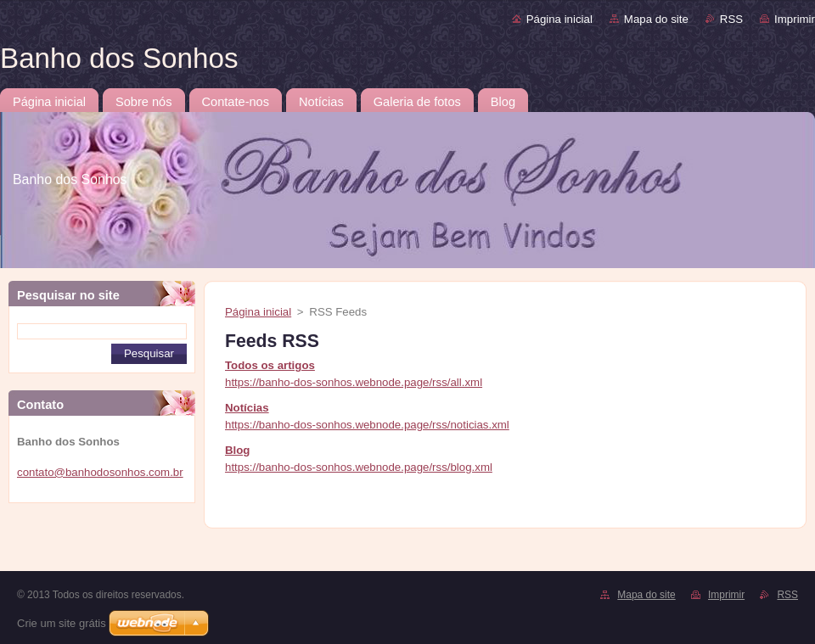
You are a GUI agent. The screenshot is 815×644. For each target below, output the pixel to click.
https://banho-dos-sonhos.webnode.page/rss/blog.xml (359, 467)
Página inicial (559, 19)
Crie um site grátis (62, 623)
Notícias (247, 408)
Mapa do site (656, 19)
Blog (237, 450)
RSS (731, 19)
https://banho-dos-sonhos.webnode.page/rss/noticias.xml (367, 425)
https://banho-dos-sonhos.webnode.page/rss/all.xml (354, 382)
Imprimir (795, 19)
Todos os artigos (270, 365)
